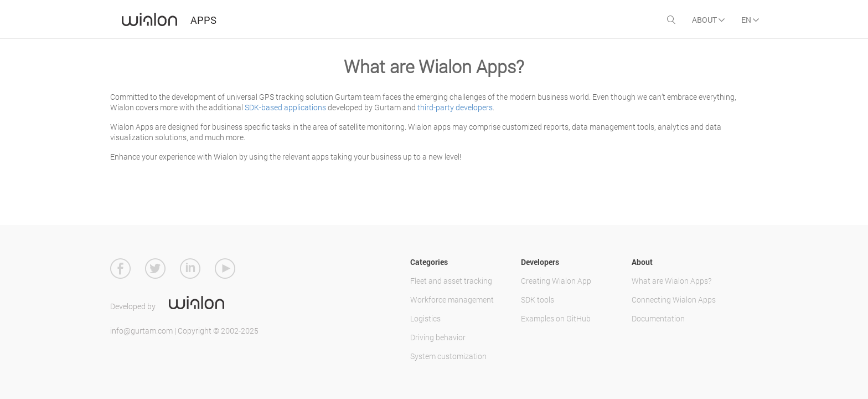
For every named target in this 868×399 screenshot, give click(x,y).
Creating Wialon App (556, 281)
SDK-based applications (285, 107)
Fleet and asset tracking (451, 281)
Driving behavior (438, 337)
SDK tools (538, 300)
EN (750, 20)
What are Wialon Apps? (671, 281)
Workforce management (452, 300)
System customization (448, 356)
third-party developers (455, 107)
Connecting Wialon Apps (674, 300)
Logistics (425, 318)
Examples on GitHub (556, 318)
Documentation (658, 318)
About (708, 20)
